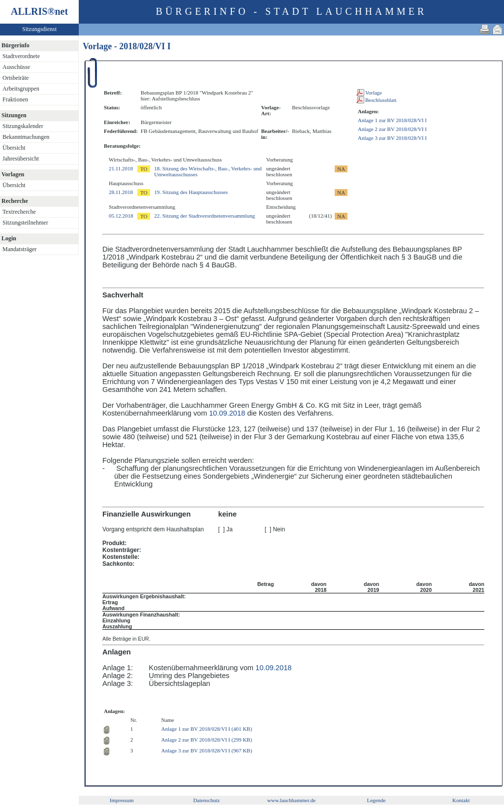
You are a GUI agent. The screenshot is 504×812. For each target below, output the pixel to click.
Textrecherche (19, 212)
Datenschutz (206, 800)
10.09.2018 (227, 413)
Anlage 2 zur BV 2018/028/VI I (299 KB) (206, 740)
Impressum (122, 800)
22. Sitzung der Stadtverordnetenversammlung (205, 216)
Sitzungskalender (23, 126)
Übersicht (14, 148)
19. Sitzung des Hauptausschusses (191, 192)
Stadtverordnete (21, 56)
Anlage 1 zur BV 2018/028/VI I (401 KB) (206, 729)
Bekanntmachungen (26, 137)
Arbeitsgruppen (21, 89)
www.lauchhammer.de (291, 800)
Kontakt (461, 800)
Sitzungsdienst (39, 29)
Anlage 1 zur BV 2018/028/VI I (392, 120)
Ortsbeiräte (16, 78)
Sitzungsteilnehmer (25, 223)
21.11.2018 (121, 168)
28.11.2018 (121, 192)
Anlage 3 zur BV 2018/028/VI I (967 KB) (206, 750)
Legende (376, 800)
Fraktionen (15, 99)
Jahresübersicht (21, 159)
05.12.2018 (121, 216)
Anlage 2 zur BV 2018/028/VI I (392, 129)
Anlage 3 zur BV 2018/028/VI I (392, 138)
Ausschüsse (16, 67)
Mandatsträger (19, 249)
